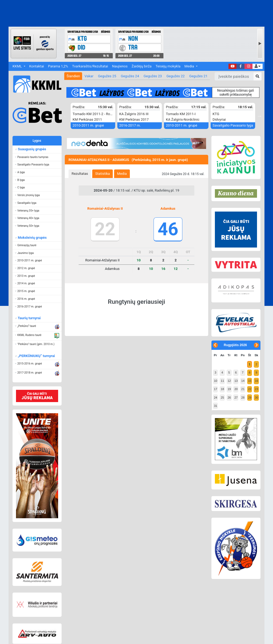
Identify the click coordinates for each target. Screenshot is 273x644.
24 (215, 398)
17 (215, 389)
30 (256, 398)
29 (250, 398)
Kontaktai (37, 66)
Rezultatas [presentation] (80, 174)
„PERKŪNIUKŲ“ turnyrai (36, 356)
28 (243, 398)
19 (229, 389)
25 (222, 398)
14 (243, 381)
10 (215, 381)
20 (236, 389)
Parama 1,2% (58, 66)
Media (190, 66)
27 (236, 398)
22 (250, 389)
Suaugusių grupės (32, 149)
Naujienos (120, 66)
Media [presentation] (122, 174)
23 (256, 389)
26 (229, 398)
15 (250, 381)
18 (222, 389)
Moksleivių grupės (32, 238)
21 (243, 389)
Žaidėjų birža (142, 66)
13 (236, 381)
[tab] (80, 174)
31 (215, 406)
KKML (18, 66)
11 (222, 381)
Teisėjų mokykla (168, 66)
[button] (257, 66)
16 (256, 381)
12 (229, 381)
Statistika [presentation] (103, 174)
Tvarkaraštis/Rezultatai (90, 66)
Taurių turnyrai (29, 318)
